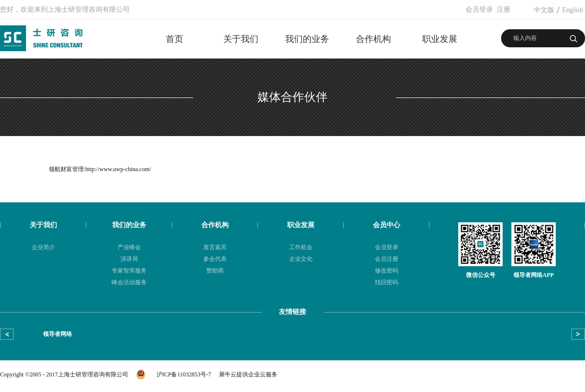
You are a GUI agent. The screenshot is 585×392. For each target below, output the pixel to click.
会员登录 (479, 10)
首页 (175, 39)
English (573, 10)
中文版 (544, 10)
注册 (504, 10)
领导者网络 (58, 334)
